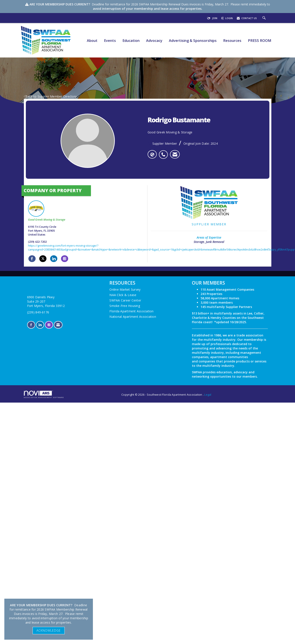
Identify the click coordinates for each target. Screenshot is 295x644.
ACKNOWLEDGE (49, 630)
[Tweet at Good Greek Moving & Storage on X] (43, 259)
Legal (208, 395)
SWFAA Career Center (125, 300)
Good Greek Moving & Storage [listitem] (47, 211)
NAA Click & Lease (123, 295)
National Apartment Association (133, 317)
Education (131, 41)
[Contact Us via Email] (58, 325)
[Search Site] (265, 18)
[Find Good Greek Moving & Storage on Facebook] (32, 259)
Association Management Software (44, 394)
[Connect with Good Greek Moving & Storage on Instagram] (65, 259)
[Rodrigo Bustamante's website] (152, 154)
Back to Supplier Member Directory (50, 96)
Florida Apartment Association (131, 311)
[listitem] (164, 152)
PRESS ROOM (260, 41)
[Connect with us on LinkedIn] (40, 325)
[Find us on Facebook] (31, 325)
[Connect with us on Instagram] (49, 325)
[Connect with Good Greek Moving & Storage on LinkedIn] (54, 259)
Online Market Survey (125, 289)
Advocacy (154, 41)
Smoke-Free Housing (125, 306)
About (92, 41)
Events (110, 41)
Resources (232, 41)
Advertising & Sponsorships (193, 41)
